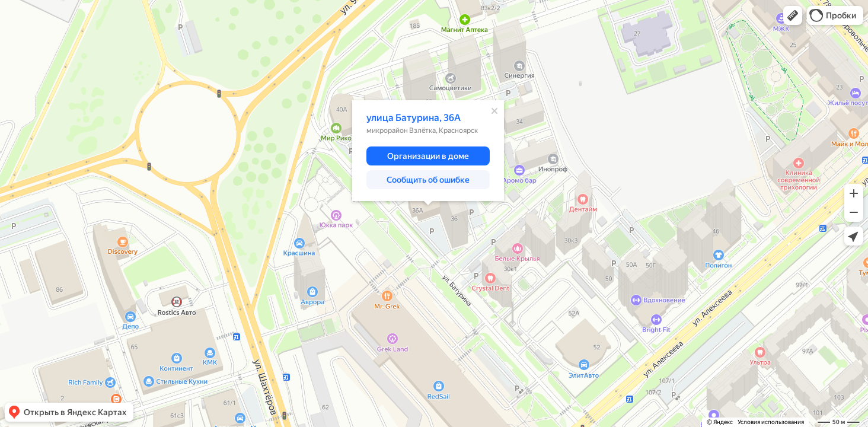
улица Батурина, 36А (414, 118)
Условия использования (771, 422)
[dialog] (428, 151)
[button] (793, 15)
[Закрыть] (494, 111)
